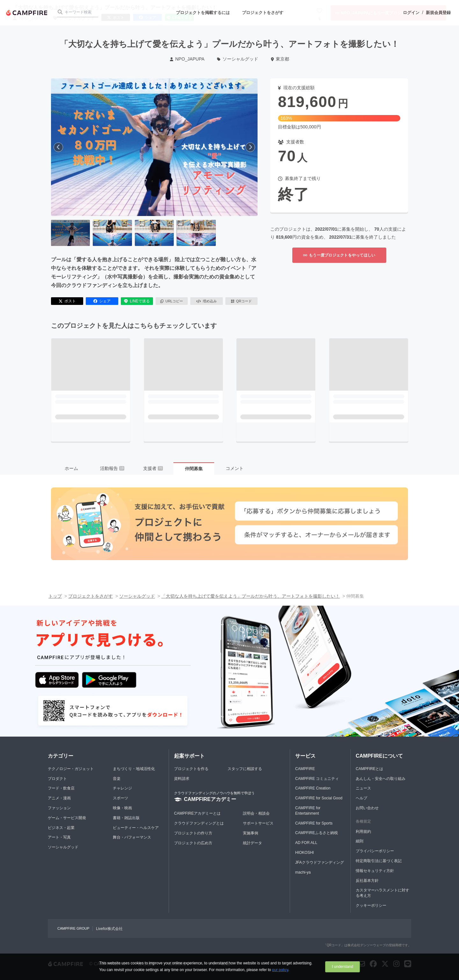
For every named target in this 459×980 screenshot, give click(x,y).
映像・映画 (122, 808)
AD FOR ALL (306, 843)
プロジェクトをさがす (263, 13)
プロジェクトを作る (191, 769)
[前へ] (58, 147)
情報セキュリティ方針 (375, 871)
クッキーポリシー (371, 905)
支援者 (153, 468)
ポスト (67, 301)
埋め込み (207, 301)
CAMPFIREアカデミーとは (197, 813)
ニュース (363, 788)
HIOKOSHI (305, 853)
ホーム (71, 468)
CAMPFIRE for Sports (314, 823)
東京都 (280, 59)
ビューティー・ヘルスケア (136, 828)
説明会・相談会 (256, 813)
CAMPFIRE (305, 769)
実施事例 (251, 833)
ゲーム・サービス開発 (67, 818)
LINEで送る (137, 301)
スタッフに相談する (245, 769)
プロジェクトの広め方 (193, 843)
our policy (280, 970)
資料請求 (182, 779)
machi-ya (303, 872)
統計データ (252, 843)
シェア (102, 301)
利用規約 (363, 832)
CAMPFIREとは (369, 769)
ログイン (411, 13)
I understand (342, 967)
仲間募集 (194, 469)
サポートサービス (258, 823)
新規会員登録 (438, 13)
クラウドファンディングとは (199, 823)
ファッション (59, 808)
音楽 (117, 779)
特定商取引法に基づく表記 (379, 861)
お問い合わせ (367, 808)
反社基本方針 (367, 881)
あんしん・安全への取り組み (381, 779)
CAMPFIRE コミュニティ (317, 779)
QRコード (241, 301)
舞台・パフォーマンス (132, 837)
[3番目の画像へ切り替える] (154, 233)
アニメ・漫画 (59, 798)
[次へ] (250, 147)
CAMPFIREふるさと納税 (317, 833)
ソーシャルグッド (238, 59)
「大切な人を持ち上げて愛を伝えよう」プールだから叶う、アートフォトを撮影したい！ (251, 596)
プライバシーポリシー (375, 851)
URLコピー (172, 301)
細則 (360, 841)
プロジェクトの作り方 (193, 833)
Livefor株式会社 (109, 929)
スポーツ (120, 798)
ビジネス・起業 (61, 828)
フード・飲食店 (61, 788)
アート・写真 (59, 837)
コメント (235, 468)
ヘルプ (361, 798)
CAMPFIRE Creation (313, 788)
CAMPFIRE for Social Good (319, 798)
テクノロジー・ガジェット (71, 769)
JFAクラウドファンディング (320, 862)
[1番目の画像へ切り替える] (70, 233)
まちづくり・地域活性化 (134, 769)
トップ (55, 596)
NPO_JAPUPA (187, 59)
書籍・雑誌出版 (126, 818)
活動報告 (112, 468)
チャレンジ (122, 788)
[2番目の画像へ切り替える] (112, 233)
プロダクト (57, 779)
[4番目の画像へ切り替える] (196, 233)
